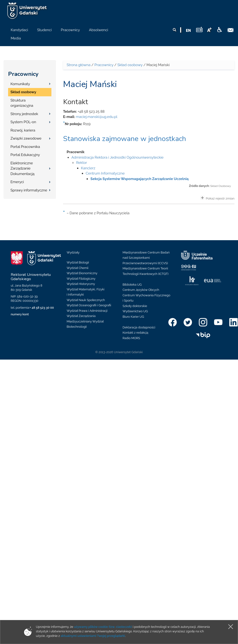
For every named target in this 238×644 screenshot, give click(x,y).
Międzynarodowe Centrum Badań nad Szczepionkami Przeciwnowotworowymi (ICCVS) (146, 258)
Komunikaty (20, 84)
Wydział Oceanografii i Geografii (89, 305)
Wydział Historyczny (81, 284)
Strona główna (79, 65)
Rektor (82, 163)
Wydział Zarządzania (81, 316)
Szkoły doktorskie (135, 306)
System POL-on (23, 122)
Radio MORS (131, 338)
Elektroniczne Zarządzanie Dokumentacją (22, 168)
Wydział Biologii (78, 262)
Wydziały (73, 252)
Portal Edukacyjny (25, 155)
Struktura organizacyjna (22, 103)
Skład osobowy (23, 92)
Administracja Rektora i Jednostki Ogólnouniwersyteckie (117, 157)
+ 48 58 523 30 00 (42, 308)
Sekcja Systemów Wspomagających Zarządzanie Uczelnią (139, 179)
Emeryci (17, 182)
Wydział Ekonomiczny (82, 273)
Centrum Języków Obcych (141, 290)
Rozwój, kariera (23, 130)
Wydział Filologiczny (81, 279)
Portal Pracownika (25, 147)
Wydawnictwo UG (135, 311)
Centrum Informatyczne (105, 173)
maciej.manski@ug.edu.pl (97, 117)
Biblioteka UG (132, 285)
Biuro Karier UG (133, 317)
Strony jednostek (24, 114)
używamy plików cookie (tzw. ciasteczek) (103, 627)
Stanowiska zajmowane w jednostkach (125, 139)
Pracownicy (23, 74)
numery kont (20, 314)
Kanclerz (88, 168)
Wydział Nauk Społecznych (86, 300)
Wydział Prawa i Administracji (87, 311)
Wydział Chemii (77, 268)
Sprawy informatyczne (29, 190)
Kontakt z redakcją (135, 333)
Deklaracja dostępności (139, 327)
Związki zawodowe (26, 138)
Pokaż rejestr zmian (218, 198)
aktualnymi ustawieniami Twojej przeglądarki (93, 636)
